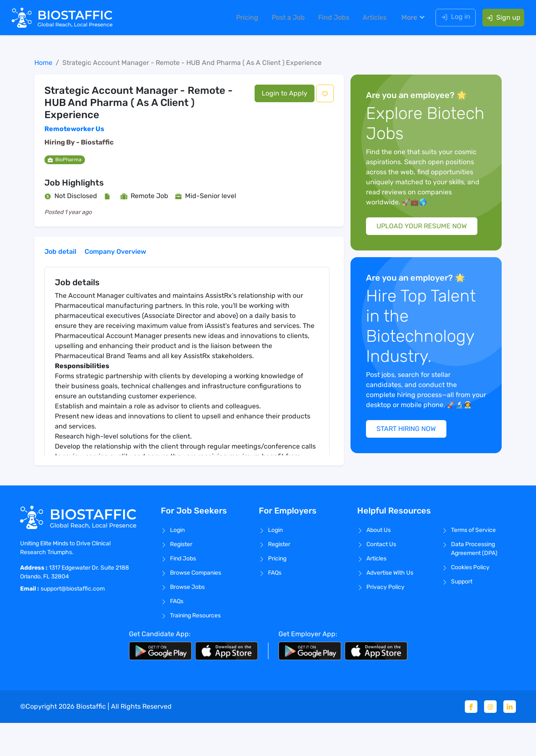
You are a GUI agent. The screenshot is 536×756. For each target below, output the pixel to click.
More (406, 19)
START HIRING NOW (411, 463)
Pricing (244, 19)
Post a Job (285, 19)
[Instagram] (490, 740)
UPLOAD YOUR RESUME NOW (426, 236)
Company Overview (115, 252)
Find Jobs (330, 19)
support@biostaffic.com (73, 621)
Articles (371, 19)
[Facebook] (471, 740)
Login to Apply (285, 93)
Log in (452, 18)
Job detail (60, 252)
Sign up (500, 19)
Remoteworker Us (74, 129)
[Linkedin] (510, 740)
